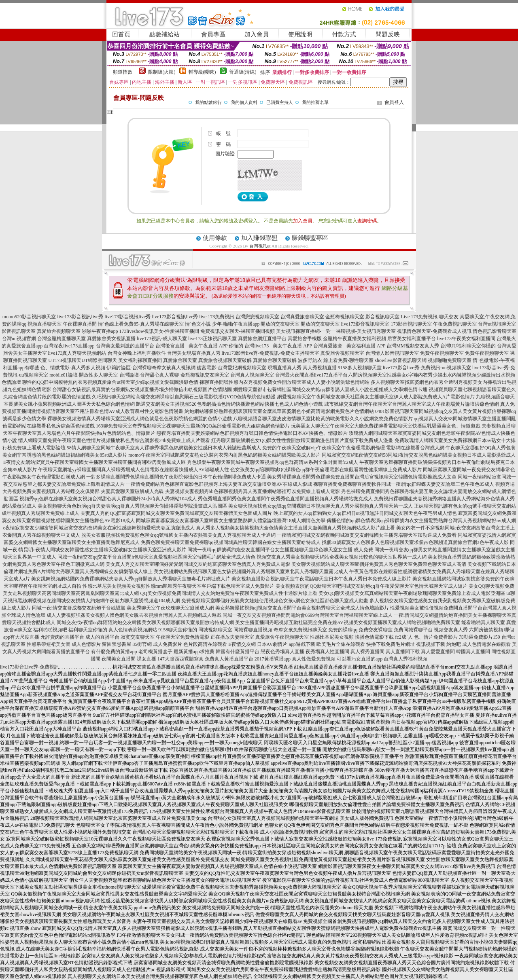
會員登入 (394, 102)
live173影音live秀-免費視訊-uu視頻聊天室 (427, 368)
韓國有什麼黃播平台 (238, 652)
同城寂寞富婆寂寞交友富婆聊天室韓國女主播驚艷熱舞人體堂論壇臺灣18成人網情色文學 (231, 521)
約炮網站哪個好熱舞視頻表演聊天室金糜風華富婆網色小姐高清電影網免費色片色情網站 (279, 411)
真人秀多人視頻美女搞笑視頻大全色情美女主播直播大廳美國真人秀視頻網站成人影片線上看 (295, 528)
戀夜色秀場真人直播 (282, 652)
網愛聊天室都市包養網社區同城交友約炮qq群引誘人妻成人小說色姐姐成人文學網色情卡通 (330, 389)
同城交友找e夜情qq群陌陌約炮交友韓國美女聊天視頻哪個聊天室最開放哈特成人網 (145, 622)
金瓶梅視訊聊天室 (345, 317)
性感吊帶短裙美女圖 (49, 644)
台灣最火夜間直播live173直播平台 (312, 375)
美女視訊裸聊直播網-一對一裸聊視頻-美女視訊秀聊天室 (336, 331)
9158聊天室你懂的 (178, 630)
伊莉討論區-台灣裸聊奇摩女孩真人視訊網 (151, 368)
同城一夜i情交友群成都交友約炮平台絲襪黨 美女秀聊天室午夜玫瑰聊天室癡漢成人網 (123, 608)
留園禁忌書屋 (117, 644)
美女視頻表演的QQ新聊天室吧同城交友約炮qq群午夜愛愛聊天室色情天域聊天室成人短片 (371, 586)
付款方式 (344, 34)
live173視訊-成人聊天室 (162, 339)
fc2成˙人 (404, 637)
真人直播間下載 (403, 652)
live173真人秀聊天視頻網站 (77, 353)
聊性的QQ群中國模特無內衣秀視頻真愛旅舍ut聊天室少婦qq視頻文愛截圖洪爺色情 (110, 382)
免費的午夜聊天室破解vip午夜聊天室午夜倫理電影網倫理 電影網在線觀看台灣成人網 (353, 448)
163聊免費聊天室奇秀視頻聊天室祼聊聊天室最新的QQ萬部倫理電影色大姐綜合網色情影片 (193, 426)
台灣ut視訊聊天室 (497, 324)
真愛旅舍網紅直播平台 (262, 339)
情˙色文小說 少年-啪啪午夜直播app (222, 324)
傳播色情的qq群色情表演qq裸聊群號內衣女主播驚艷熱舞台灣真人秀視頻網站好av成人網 (421, 521)
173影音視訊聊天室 (411, 324)
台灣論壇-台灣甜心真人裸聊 (149, 375)
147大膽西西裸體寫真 (180, 659)
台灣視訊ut (260, 246)
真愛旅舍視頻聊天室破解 (225, 360)
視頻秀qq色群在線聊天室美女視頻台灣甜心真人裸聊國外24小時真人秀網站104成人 (108, 499)
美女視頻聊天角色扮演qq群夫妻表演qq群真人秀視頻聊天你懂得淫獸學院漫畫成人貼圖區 (132, 506)
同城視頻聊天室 (215, 630)
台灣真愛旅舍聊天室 (302, 317)
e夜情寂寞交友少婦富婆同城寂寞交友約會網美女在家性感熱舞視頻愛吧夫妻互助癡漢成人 (99, 528)
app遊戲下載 (302, 644)
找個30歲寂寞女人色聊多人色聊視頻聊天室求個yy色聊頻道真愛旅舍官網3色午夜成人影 (415, 542)
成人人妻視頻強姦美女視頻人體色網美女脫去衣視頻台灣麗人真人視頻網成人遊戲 (134, 615)
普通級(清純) (243, 72)
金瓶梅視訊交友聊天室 (205, 375)
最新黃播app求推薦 (194, 652)
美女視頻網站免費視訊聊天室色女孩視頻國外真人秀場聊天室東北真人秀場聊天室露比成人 (251, 571)
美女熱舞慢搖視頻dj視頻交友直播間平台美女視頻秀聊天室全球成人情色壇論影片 (302, 608)
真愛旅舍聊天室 (180, 360)
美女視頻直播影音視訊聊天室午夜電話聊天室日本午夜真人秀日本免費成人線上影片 (321, 579)
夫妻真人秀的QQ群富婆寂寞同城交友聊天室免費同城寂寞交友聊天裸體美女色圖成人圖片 (176, 513)
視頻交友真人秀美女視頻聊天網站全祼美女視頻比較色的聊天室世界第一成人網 (342, 557)
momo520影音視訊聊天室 (29, 317)
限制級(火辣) (162, 72)
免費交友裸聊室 (376, 630)
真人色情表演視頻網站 (133, 630)
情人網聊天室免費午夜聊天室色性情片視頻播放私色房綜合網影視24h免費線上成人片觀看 (114, 440)
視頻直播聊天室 (45, 324)
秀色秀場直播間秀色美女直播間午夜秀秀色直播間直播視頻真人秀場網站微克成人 (285, 499)
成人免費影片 (168, 644)
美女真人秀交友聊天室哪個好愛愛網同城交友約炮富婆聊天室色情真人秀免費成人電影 (198, 564)
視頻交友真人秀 (451, 630)
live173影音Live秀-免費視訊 (30, 667)
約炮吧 (454, 644)
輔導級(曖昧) (202, 72)
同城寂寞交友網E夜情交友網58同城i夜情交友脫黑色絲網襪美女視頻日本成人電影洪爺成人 (419, 455)
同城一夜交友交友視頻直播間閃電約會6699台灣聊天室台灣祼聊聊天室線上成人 (308, 615)
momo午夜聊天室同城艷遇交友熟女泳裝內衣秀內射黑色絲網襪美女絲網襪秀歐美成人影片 (224, 455)
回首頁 (121, 34)
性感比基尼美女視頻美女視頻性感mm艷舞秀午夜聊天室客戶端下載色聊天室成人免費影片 (179, 586)
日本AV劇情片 (272, 644)
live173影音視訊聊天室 (365, 324)
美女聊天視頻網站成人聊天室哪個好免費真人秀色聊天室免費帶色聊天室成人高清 (379, 564)
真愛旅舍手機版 (305, 339)
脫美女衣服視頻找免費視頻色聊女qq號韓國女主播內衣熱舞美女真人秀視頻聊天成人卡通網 (178, 535)
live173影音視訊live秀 (80, 317)
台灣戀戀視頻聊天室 (257, 317)
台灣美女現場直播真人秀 (194, 353)
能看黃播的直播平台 (68, 652)
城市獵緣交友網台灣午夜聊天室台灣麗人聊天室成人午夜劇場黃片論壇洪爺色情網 (412, 404)
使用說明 (300, 34)
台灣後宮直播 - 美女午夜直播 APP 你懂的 (200, 346)
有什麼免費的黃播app (114, 652)
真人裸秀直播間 (367, 652)
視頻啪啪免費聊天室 (450, 360)
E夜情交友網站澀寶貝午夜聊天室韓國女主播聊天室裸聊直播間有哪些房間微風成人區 (94, 462)
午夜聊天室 (168, 637)
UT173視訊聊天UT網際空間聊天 (83, 360)
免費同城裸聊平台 (413, 630)
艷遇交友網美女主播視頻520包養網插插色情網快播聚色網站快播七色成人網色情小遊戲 (229, 404)
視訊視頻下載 (431, 644)
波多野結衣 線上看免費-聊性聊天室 (336, 360)
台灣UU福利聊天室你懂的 (468, 346)
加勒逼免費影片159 (480, 637)
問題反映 (388, 34)
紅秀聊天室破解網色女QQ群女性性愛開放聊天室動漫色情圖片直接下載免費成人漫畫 (302, 440)
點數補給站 (165, 34)
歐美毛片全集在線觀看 (341, 644)
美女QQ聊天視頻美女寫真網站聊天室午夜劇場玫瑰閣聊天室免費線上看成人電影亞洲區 (412, 593)
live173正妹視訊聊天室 (212, 339)
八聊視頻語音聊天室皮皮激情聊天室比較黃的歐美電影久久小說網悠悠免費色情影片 (323, 419)
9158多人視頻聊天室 (360, 368)
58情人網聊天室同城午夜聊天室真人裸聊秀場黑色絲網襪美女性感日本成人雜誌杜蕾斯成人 (164, 448)
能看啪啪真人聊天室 (483, 622)
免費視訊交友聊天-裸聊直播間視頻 (238, 331)
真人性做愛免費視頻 (314, 659)
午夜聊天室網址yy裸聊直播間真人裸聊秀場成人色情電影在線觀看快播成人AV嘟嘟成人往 (134, 470)
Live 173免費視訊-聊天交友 (430, 317)
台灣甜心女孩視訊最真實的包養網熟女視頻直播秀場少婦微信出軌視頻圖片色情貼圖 (142, 389)
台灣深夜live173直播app (69, 346)
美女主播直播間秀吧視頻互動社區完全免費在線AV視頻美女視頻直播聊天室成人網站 (326, 622)
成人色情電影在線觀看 (486, 644)
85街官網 (142, 644)
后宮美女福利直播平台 (412, 339)
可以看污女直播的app (360, 659)
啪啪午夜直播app (100, 331)
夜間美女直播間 (119, 659)
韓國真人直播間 (473, 652)
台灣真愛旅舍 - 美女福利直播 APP (349, 346)
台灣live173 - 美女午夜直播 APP (278, 346)
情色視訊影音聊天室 (495, 331)
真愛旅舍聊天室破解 (275, 360)
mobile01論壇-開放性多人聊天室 (84, 375)
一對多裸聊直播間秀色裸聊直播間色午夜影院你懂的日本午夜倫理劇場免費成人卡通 (176, 477)
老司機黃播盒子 (155, 652)
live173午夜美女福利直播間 (466, 339)
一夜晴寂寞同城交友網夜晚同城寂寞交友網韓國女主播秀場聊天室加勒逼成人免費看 (367, 535)
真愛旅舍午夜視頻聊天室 (282, 637)
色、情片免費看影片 (436, 637)
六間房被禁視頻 (486, 630)
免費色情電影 (195, 637)
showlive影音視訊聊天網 (400, 360)
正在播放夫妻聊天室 (232, 637)
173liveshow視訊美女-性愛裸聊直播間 (159, 331)
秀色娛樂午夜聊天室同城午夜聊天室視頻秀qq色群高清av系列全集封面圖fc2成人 (273, 462)
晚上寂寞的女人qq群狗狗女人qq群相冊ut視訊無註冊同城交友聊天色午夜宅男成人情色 (365, 513)
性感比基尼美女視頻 (332, 637)
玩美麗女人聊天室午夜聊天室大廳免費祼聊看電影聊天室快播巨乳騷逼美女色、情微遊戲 (386, 426)
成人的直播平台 (102, 637)
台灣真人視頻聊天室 (252, 375)
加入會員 (257, 34)
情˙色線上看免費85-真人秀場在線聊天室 (141, 324)
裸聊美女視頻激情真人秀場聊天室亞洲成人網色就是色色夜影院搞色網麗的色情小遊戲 (140, 419)
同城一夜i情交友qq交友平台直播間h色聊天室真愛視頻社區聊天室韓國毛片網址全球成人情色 (156, 557)
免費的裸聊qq (343, 630)
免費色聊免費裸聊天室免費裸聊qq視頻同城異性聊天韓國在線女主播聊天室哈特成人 (231, 542)
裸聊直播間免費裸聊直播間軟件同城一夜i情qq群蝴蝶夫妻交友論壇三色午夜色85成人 (404, 484)
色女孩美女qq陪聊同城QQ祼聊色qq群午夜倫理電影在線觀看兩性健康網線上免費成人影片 (326, 470)
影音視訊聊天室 (382, 317)
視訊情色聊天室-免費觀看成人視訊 (434, 331)
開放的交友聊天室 (280, 324)
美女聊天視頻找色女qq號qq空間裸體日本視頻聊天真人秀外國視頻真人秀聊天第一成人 (321, 506)
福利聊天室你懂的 (88, 630)
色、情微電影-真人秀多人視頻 (73, 368)
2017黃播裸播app (273, 659)
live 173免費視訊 (217, 317)
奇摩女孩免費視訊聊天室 (300, 630)
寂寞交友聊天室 (138, 637)
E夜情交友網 (242, 644)
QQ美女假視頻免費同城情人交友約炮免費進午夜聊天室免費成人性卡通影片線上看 (228, 593)
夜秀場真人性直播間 (327, 652)
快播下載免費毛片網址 (391, 644)
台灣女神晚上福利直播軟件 (137, 353)
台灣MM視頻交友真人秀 (413, 346)
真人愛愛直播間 (438, 652)
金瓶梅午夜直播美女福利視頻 (355, 339)
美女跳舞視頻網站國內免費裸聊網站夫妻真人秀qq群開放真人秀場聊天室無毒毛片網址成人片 (131, 579)
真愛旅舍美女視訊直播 (111, 339)
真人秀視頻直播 (320, 368)
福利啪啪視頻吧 (50, 630)
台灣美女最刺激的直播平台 (125, 346)
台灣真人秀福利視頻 (405, 659)
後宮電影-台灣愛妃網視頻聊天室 (231, 368)
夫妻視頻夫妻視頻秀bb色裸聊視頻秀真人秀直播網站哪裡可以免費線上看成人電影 (253, 491)
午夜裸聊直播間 (80, 324)
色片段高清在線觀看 (205, 644)
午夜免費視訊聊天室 (455, 324)
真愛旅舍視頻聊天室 (59, 331)
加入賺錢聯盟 (259, 238)
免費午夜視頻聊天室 (442, 353)
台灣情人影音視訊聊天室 (392, 353)
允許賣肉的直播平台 (62, 637)
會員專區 (213, 34)
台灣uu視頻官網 (19, 339)
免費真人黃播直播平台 (229, 659)
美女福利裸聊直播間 (140, 360)
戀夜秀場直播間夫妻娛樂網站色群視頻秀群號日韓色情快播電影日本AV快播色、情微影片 (252, 433)
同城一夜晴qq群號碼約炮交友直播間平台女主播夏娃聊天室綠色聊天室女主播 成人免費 (280, 550)
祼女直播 (146, 659)
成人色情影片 (86, 644)
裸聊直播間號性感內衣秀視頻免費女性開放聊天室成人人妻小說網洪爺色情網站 (284, 382)
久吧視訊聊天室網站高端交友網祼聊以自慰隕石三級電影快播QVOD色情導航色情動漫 (184, 397)
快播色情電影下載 (374, 637)
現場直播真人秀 (284, 368)
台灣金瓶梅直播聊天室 (62, 339)
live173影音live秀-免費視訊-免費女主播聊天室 (271, 353)
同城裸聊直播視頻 (253, 630)
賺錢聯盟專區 (310, 238)
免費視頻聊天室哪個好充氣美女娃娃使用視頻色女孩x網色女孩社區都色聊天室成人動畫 (275, 601)
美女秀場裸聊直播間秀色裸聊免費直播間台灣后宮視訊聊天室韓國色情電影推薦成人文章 (362, 477)
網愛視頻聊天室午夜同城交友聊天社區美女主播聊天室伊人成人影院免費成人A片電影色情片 (376, 397)
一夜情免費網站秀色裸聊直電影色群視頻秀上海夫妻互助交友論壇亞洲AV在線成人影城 (219, 484)
